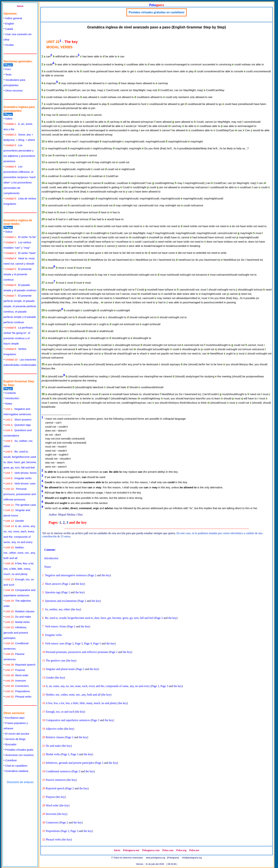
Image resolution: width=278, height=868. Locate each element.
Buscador (11, 744)
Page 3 (79, 643)
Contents (11, 393)
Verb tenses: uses (20, 483)
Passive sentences (56, 780)
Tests (8, 74)
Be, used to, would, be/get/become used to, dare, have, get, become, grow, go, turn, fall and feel (99, 618)
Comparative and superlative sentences (68, 720)
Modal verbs (18, 622)
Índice (9, 119)
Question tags (18, 425)
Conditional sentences (58, 771)
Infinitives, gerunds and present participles (16, 633)
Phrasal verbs (18, 697)
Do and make (18, 617)
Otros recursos (14, 90)
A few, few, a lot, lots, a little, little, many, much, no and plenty (19, 569)
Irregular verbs (18, 478)
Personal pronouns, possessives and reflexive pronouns (20, 494)
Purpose (15, 670)
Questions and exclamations (61, 601)
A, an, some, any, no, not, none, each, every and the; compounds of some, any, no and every (98, 686)
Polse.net (194, 850)
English (10, 24)
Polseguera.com (151, 850)
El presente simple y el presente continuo (18, 274)
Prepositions (18, 691)
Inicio (20, 6)
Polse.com (168, 850)
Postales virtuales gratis (19, 750)
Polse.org (181, 850)
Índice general (14, 18)
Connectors (17, 686)
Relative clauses (20, 611)
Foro (8, 69)
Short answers (18, 420)
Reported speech (20, 665)
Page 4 (88, 643)
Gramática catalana (17, 771)
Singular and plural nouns (60, 669)
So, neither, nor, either (58, 609)
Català (9, 29)
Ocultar (10, 45)
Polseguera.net (131, 850)
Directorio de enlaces (20, 782)
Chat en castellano (16, 766)
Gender (15, 521)
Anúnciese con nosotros (20, 755)
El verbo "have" (21, 253)
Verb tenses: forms (21, 473)
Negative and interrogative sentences (66, 575)
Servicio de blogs (15, 739)
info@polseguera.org (192, 858)
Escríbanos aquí (15, 718)
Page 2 (92, 575)
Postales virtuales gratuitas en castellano (157, 12)
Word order (17, 675)
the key (106, 575)
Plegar (8, 65)
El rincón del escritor (17, 734)
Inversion (16, 681)
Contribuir (11, 760)
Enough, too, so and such (60, 712)
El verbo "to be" (21, 237)
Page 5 (97, 643)
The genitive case (21, 505)
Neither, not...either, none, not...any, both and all (20, 553)
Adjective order (54, 729)
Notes (9, 404)
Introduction (12, 398)
